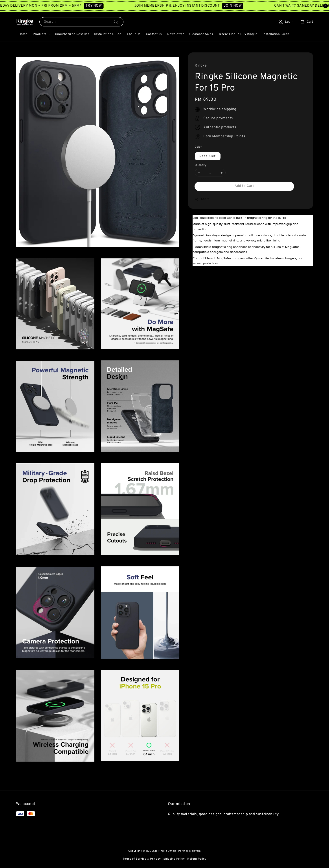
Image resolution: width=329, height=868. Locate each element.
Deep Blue (208, 156)
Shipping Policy (174, 859)
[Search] (116, 22)
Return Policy (197, 859)
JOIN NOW (245, 6)
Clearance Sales (201, 34)
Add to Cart (244, 186)
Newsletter (176, 34)
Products (40, 34)
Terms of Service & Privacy (142, 859)
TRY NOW (106, 6)
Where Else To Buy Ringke (238, 34)
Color (198, 147)
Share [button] (202, 199)
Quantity (201, 165)
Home (23, 34)
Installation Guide (108, 34)
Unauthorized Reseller (72, 34)
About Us (134, 34)
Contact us (154, 34)
